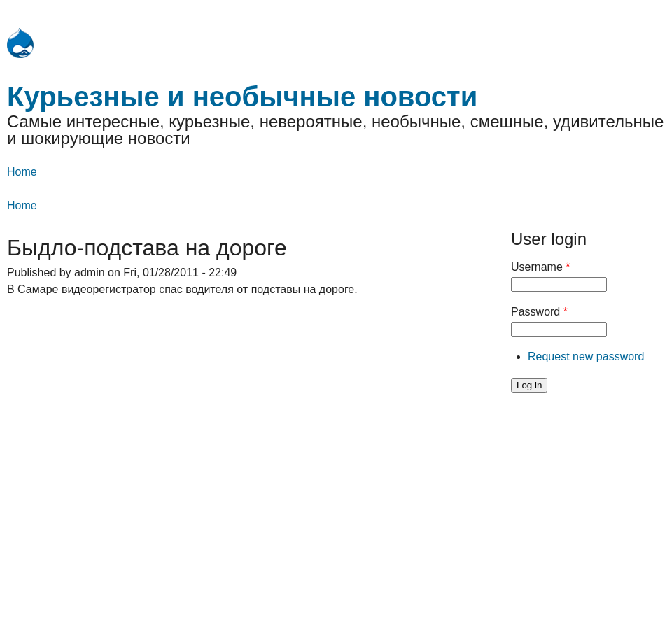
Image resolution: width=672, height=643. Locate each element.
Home (22, 172)
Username (540, 267)
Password (539, 312)
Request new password (586, 356)
